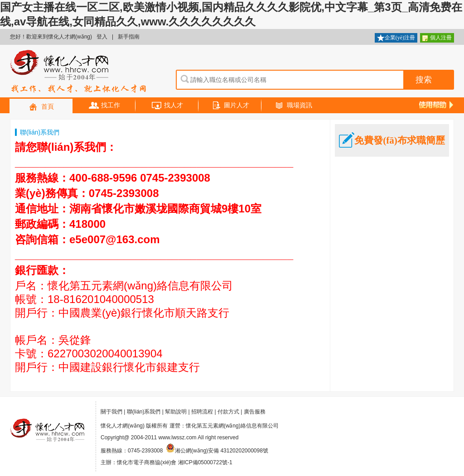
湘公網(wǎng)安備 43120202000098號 (217, 451)
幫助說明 (176, 412)
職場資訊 (293, 106)
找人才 (167, 106)
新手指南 (129, 37)
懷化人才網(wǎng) (78, 72)
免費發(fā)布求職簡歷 (392, 140)
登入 (102, 37)
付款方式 (228, 412)
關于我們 (111, 412)
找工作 (104, 106)
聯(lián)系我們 (144, 412)
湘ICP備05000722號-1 (205, 462)
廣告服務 (255, 412)
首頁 (41, 107)
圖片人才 (230, 106)
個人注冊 (437, 38)
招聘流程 (202, 412)
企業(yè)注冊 (396, 38)
